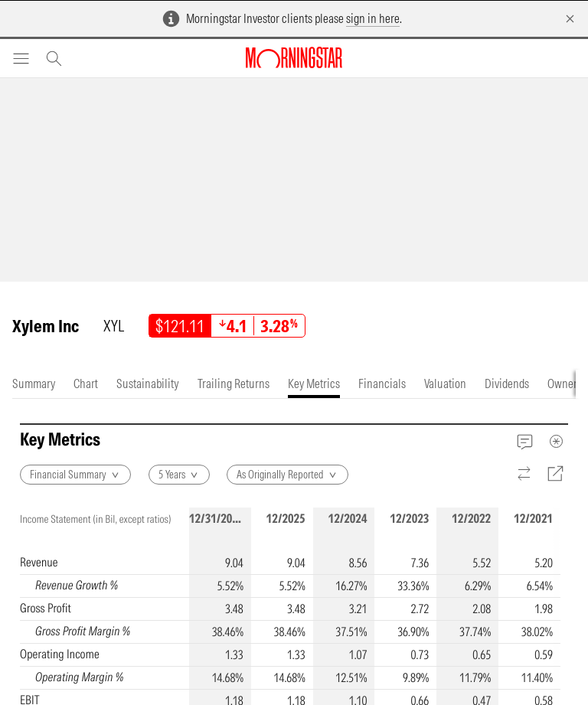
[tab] (34, 384)
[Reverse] (525, 474)
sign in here (373, 18)
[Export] (555, 473)
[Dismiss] (570, 19)
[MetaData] (557, 441)
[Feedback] (525, 441)
